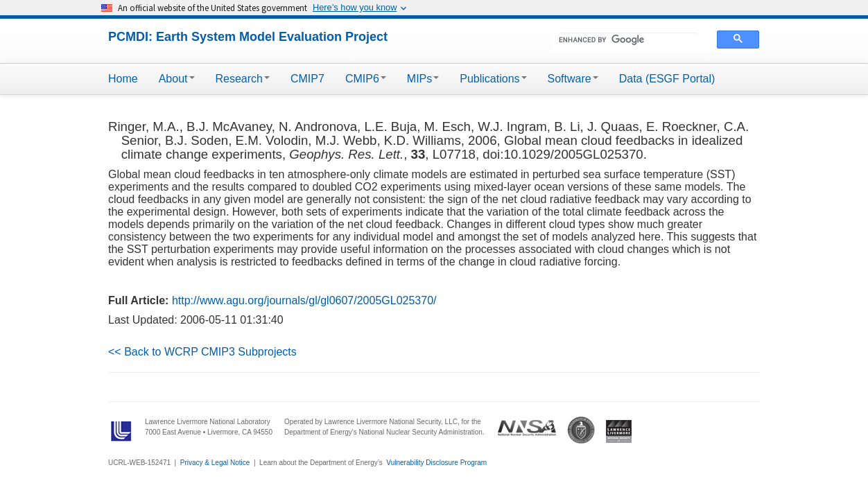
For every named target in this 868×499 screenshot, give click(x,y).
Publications (493, 79)
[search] (628, 40)
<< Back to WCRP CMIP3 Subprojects (202, 352)
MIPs (423, 79)
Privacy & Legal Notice (215, 463)
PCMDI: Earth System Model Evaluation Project (248, 37)
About (177, 79)
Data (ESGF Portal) (667, 79)
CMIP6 (366, 79)
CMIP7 (307, 79)
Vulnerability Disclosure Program (436, 463)
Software (573, 79)
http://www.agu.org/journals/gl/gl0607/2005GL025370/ (304, 300)
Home (123, 79)
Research (243, 79)
